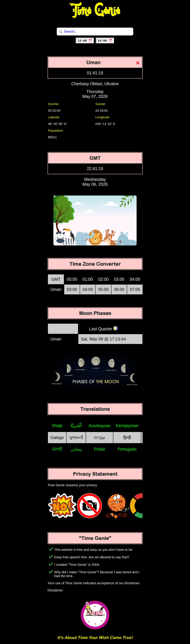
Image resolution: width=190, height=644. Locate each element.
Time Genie (95, 11)
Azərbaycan (99, 426)
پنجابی (76, 449)
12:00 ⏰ (85, 41)
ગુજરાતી (76, 437)
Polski (100, 449)
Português (127, 449)
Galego (57, 437)
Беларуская (127, 426)
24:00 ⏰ (105, 41)
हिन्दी (127, 438)
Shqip (57, 426)
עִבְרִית (99, 437)
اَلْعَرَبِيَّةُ (76, 426)
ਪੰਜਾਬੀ (57, 449)
